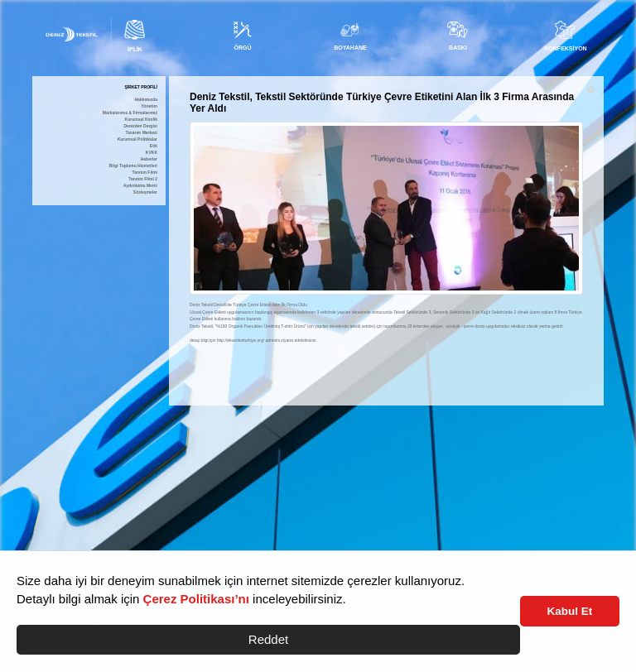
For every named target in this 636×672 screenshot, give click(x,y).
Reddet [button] (268, 639)
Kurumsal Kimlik (141, 120)
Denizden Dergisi (140, 126)
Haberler (149, 159)
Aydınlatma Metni (140, 186)
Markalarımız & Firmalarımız (130, 113)
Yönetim (149, 106)
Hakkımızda (146, 100)
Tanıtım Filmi (145, 173)
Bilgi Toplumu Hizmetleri (133, 166)
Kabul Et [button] (570, 611)
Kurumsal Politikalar (137, 139)
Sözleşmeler (145, 192)
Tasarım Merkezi (141, 133)
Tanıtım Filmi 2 (143, 179)
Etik (154, 146)
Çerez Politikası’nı (196, 599)
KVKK (152, 153)
